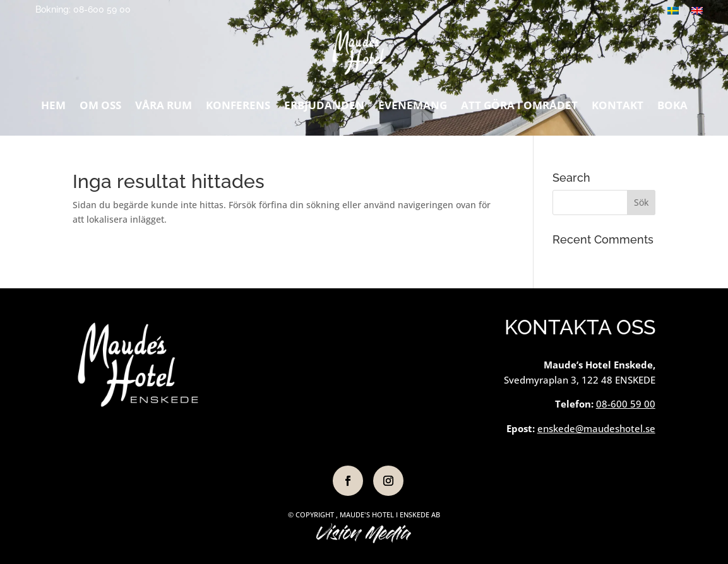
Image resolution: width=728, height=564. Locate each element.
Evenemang (413, 109)
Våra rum (164, 109)
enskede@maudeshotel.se (596, 428)
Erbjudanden (324, 109)
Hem (53, 109)
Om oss (100, 109)
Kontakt (618, 109)
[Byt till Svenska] (673, 10)
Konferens (238, 109)
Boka (672, 109)
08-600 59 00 (626, 404)
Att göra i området (519, 109)
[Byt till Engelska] (697, 10)
